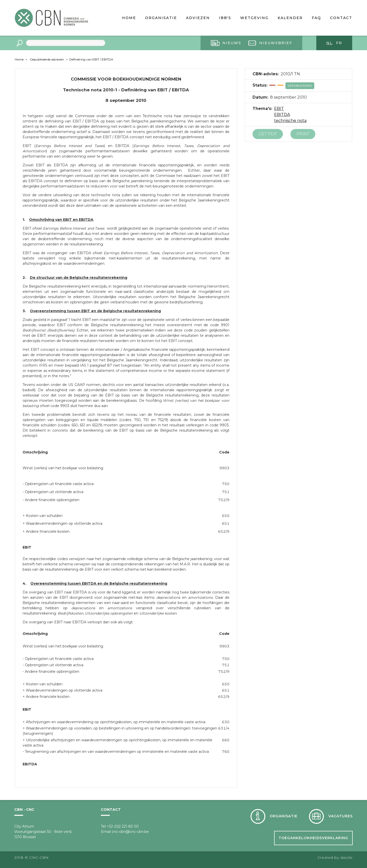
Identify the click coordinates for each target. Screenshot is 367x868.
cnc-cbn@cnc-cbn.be (130, 832)
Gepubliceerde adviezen (47, 59)
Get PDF (268, 134)
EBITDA (282, 115)
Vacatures (341, 816)
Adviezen (198, 18)
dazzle (347, 857)
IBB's (225, 18)
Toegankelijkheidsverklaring (313, 838)
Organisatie (161, 18)
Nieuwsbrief (276, 43)
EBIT (279, 109)
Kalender (290, 18)
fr (339, 43)
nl (329, 43)
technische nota (290, 121)
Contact (341, 18)
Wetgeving (254, 18)
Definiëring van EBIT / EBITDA (91, 59)
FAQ (316, 18)
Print (303, 134)
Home (129, 18)
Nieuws (232, 43)
